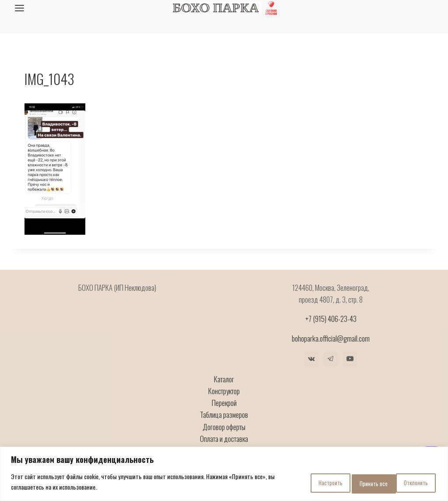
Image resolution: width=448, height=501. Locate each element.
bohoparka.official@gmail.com (331, 321)
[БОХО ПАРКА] (216, 8)
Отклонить (351, 483)
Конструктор (224, 374)
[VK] (311, 341)
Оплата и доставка (224, 421)
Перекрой (224, 386)
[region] (224, 475)
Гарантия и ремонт (224, 433)
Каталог (224, 362)
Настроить (296, 483)
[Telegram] (331, 341)
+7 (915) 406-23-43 (331, 302)
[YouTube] (350, 341)
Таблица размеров (224, 397)
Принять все (409, 483)
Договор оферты (224, 409)
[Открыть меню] (20, 8)
